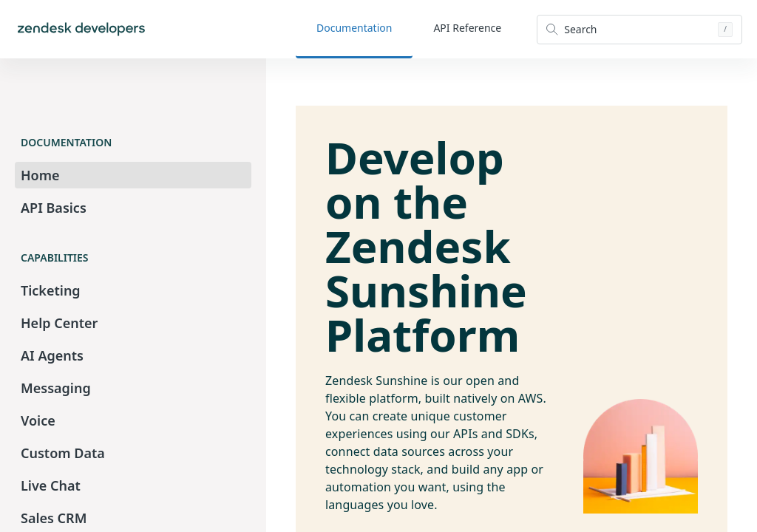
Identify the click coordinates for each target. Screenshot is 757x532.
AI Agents (52, 355)
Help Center (59, 323)
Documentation (354, 28)
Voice (38, 420)
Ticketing (51, 290)
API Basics (54, 208)
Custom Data (63, 453)
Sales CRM (54, 518)
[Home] (81, 29)
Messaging (56, 388)
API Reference (467, 28)
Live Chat (51, 485)
